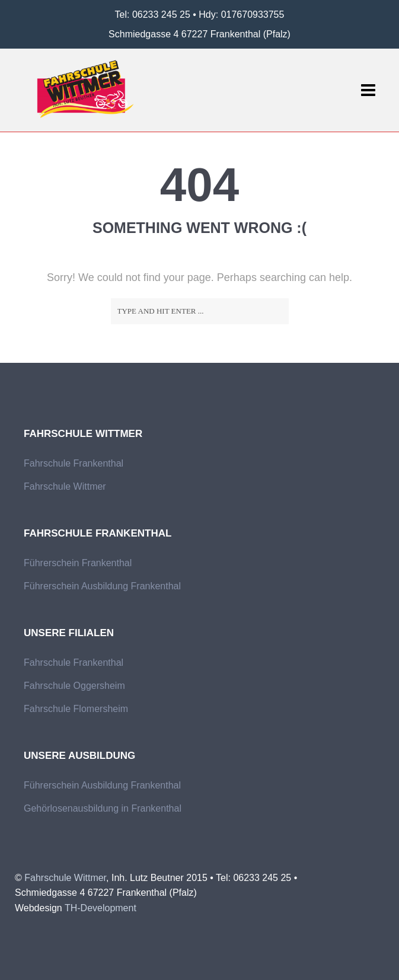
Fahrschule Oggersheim (74, 686)
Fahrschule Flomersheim (76, 709)
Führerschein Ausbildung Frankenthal (102, 586)
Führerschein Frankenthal (78, 563)
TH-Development (100, 908)
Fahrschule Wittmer (65, 486)
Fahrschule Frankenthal (74, 463)
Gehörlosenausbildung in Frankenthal (103, 808)
